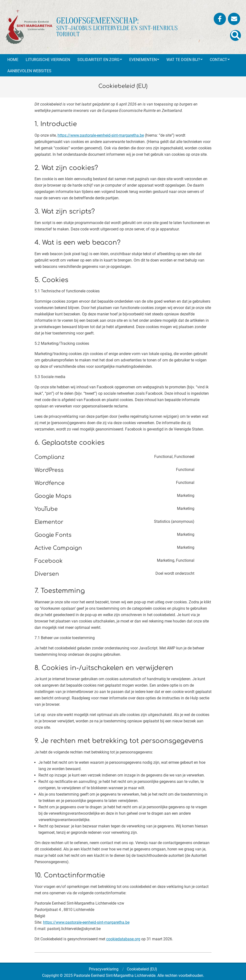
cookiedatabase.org (123, 939)
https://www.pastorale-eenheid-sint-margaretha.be (101, 135)
